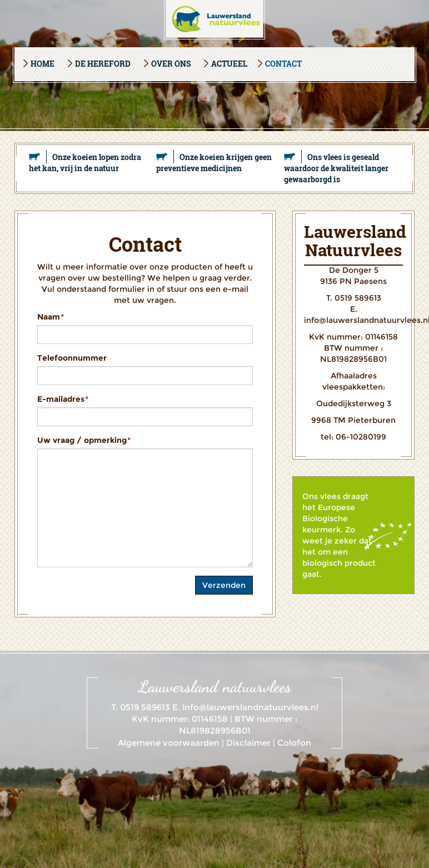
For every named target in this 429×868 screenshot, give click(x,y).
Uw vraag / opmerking (84, 440)
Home (43, 64)
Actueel (229, 64)
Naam (51, 317)
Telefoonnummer (72, 358)
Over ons (171, 64)
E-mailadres (63, 399)
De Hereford (103, 64)
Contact (283, 64)
